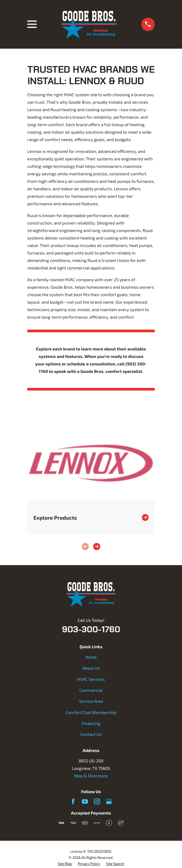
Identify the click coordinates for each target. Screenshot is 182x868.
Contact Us (91, 734)
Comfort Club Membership (91, 712)
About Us (91, 668)
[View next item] (97, 547)
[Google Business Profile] (109, 801)
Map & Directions (91, 776)
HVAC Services (91, 679)
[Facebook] (73, 801)
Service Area (91, 701)
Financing (91, 723)
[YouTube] (85, 801)
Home (91, 657)
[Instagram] (97, 801)
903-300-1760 (91, 629)
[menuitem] (65, 864)
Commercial (91, 690)
